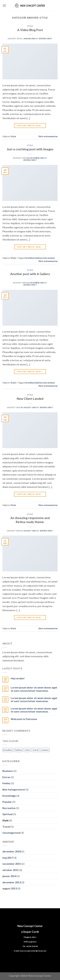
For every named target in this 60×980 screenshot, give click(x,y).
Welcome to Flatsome (24, 719)
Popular (7, 802)
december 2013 (12, 882)
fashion (38, 258)
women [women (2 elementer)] (45, 750)
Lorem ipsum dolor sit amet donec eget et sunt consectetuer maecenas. (34, 689)
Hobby (6, 783)
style (45, 258)
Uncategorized (11, 833)
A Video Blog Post (30, 30)
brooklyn (30, 258)
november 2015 (12, 864)
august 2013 (10, 888)
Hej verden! (18, 678)
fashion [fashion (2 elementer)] (18, 750)
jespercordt (46, 39)
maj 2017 (8, 858)
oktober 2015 (10, 870)
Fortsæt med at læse (30, 125)
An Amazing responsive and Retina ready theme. (30, 520)
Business (8, 771)
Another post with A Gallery (30, 274)
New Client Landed (30, 399)
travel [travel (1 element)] (36, 750)
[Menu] (4, 6)
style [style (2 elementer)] (27, 750)
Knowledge (9, 796)
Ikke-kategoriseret (14, 789)
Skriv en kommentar (48, 136)
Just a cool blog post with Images (30, 149)
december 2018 (12, 851)
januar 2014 (9, 876)
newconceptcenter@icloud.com (33, 951)
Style (30, 26)
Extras (6, 777)
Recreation (9, 808)
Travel (6, 827)
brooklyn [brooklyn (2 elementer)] (8, 750)
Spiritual (7, 814)
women (51, 258)
